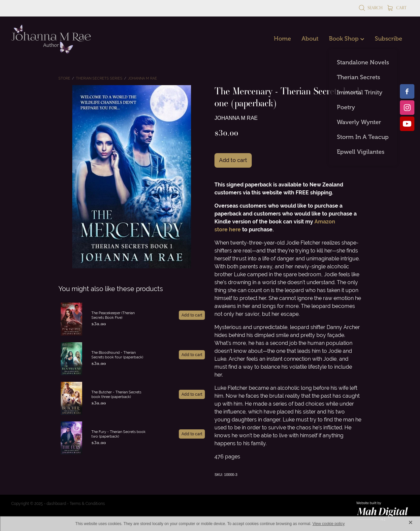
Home (282, 39)
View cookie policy (329, 524)
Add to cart (233, 160)
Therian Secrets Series (99, 78)
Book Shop (347, 39)
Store (64, 78)
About (310, 39)
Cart (397, 8)
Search (371, 8)
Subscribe (388, 39)
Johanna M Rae (143, 78)
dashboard (56, 504)
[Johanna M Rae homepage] (51, 39)
